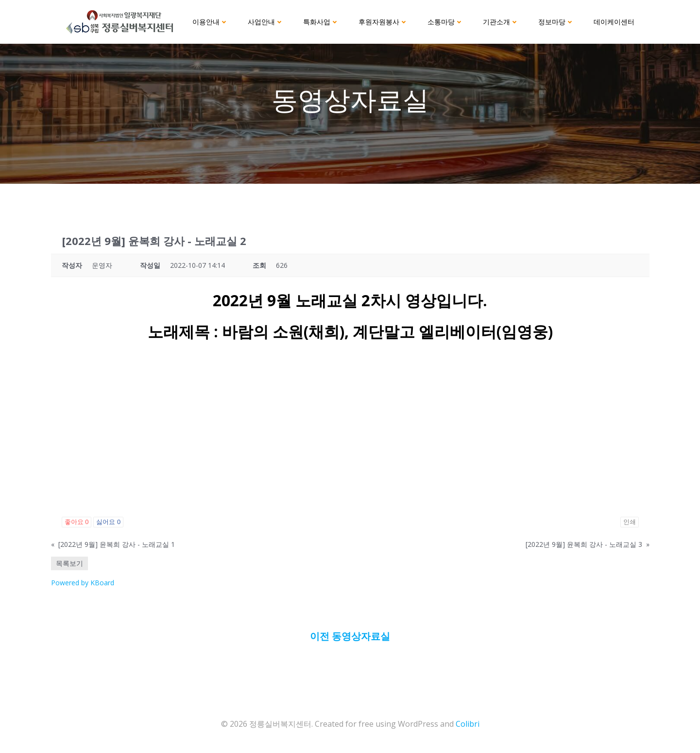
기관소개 (501, 22)
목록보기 (69, 563)
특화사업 (321, 22)
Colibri (468, 724)
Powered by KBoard (83, 583)
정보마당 (556, 22)
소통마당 (445, 22)
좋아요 (77, 522)
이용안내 (210, 22)
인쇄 (630, 522)
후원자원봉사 (383, 22)
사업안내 (266, 22)
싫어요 (108, 522)
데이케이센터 (614, 22)
